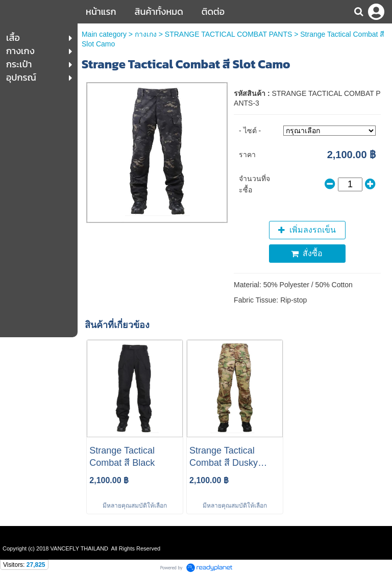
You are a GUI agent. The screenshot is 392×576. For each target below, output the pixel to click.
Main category (104, 34)
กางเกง (146, 34)
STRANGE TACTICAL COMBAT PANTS (228, 34)
